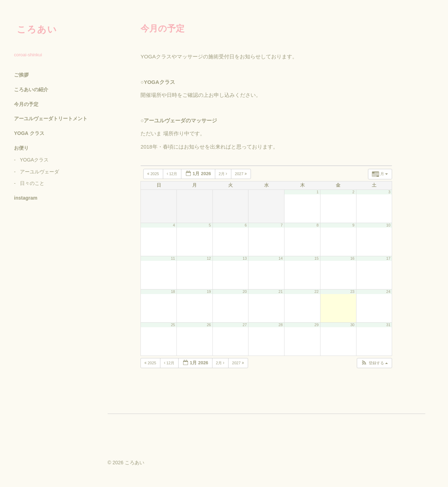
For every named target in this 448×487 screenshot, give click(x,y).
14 (281, 258)
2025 (154, 174)
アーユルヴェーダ (39, 172)
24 (388, 292)
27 (245, 325)
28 (281, 325)
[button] (374, 363)
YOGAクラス (34, 160)
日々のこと (32, 183)
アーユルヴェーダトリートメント (51, 119)
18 (173, 292)
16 (352, 258)
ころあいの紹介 (31, 89)
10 (388, 225)
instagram (26, 198)
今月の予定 (26, 104)
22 (317, 292)
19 (209, 292)
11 (173, 258)
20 (245, 292)
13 (245, 258)
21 (281, 292)
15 (317, 258)
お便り (21, 148)
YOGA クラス (29, 133)
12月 (172, 174)
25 (173, 325)
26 (209, 325)
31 (388, 325)
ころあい (37, 29)
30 (352, 325)
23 (352, 292)
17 (388, 258)
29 (317, 325)
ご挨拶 (21, 75)
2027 (241, 174)
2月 (223, 174)
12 (209, 258)
